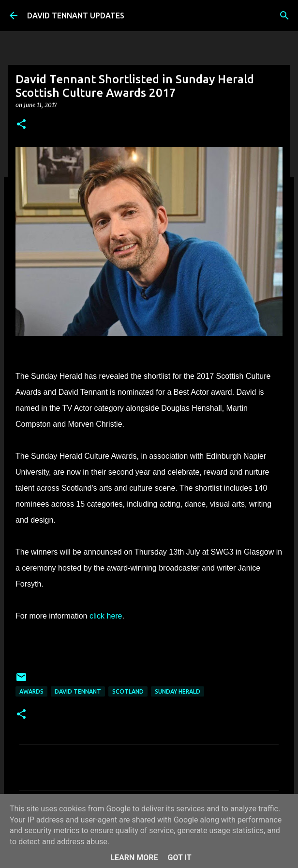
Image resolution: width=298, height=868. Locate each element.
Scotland (128, 691)
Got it (179, 858)
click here (106, 616)
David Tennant (78, 691)
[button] (21, 125)
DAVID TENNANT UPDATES (76, 15)
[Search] (284, 15)
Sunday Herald (178, 691)
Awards (31, 691)
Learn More (134, 858)
